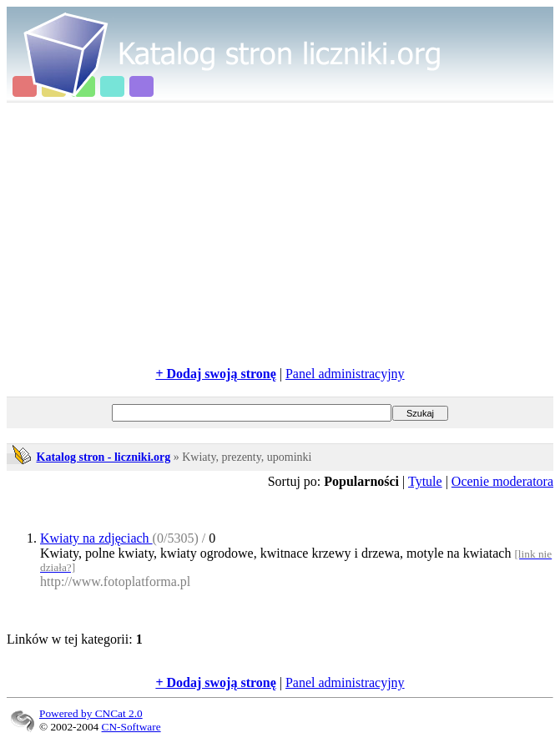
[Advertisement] (283, 235)
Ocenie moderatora (502, 481)
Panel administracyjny (345, 374)
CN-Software (131, 727)
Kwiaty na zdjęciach (96, 538)
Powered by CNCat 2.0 (91, 713)
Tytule (425, 481)
